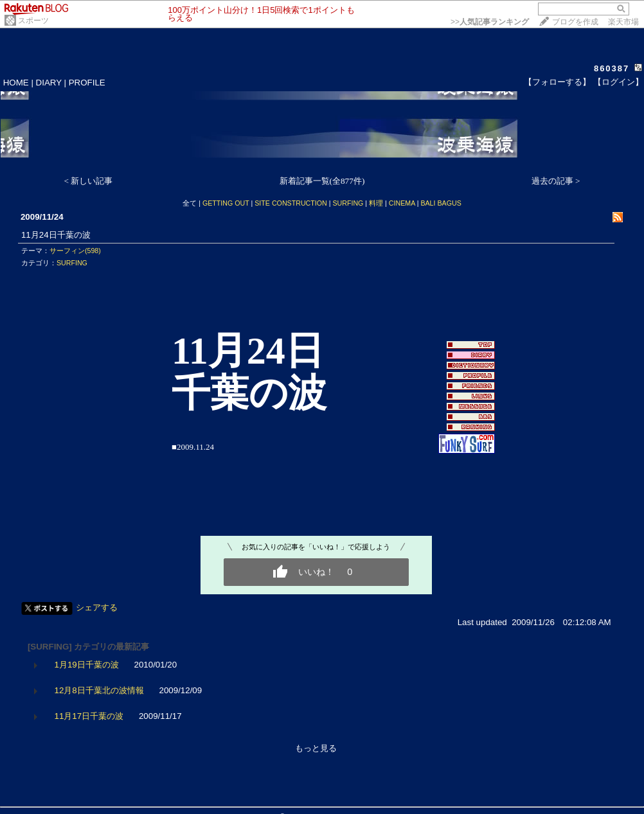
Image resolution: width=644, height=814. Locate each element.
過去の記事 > (556, 181)
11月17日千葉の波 (89, 716)
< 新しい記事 (89, 181)
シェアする (97, 607)
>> (490, 22)
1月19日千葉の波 (87, 665)
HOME (16, 83)
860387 (612, 68)
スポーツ (33, 21)
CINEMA (402, 203)
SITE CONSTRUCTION (291, 203)
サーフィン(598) (75, 251)
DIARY (49, 83)
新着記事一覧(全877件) (322, 181)
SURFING (348, 203)
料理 (376, 203)
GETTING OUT (226, 203)
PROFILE (87, 83)
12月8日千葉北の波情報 (99, 690)
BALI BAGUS (441, 203)
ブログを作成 (575, 22)
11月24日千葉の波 (56, 235)
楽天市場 (623, 22)
